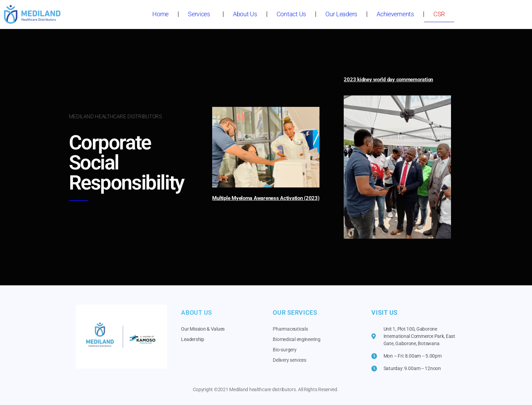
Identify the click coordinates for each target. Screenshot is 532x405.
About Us (245, 14)
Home (160, 14)
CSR (439, 14)
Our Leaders (341, 14)
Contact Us (291, 14)
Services (201, 14)
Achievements (395, 14)
